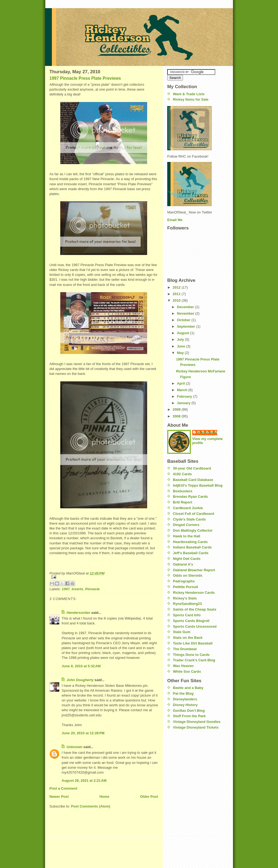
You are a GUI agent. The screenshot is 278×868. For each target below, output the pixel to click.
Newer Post (59, 797)
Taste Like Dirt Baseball (193, 643)
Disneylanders (185, 699)
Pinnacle (92, 589)
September (187, 326)
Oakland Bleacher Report (194, 570)
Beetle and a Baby (188, 688)
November (186, 313)
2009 (177, 409)
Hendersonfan (78, 613)
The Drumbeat (185, 649)
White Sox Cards (187, 671)
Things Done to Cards (191, 655)
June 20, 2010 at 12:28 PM (83, 733)
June (182, 346)
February (185, 396)
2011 (177, 294)
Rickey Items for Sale (191, 99)
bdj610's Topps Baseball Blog (198, 485)
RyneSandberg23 (187, 604)
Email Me (175, 220)
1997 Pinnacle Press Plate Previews (85, 78)
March (183, 390)
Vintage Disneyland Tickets (196, 727)
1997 (66, 589)
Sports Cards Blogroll (191, 621)
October (184, 320)
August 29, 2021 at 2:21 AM (84, 781)
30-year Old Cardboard (192, 468)
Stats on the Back (188, 638)
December (186, 307)
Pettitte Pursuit (185, 587)
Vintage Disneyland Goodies (197, 722)
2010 (177, 300)
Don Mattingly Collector (193, 530)
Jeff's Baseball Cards (191, 553)
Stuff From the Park (189, 716)
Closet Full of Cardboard (194, 514)
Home (104, 797)
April (181, 383)
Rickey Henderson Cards (194, 593)
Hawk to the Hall (187, 536)
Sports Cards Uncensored (195, 626)
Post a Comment (63, 788)
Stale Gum (182, 632)
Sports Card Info (187, 615)
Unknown (75, 747)
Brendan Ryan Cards (190, 497)
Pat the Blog (183, 693)
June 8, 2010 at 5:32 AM (81, 666)
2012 (177, 287)
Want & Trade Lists (189, 94)
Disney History (185, 705)
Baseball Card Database (193, 480)
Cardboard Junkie (188, 508)
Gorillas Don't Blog (189, 711)
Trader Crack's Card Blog (194, 660)
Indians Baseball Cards (192, 547)
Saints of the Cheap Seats (195, 609)
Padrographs (184, 581)
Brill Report (183, 502)
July (181, 339)
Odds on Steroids (188, 575)
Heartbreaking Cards (190, 542)
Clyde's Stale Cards (189, 519)
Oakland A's (183, 564)
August (184, 333)
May (181, 353)
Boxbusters (183, 491)
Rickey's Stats (185, 598)
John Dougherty (80, 680)
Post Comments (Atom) (91, 806)
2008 (177, 416)
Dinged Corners (186, 525)
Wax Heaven (183, 666)
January (184, 403)
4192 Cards (182, 474)
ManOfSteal (207, 432)
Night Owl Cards (187, 559)
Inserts (78, 589)
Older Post (149, 797)
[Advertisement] (184, 767)
